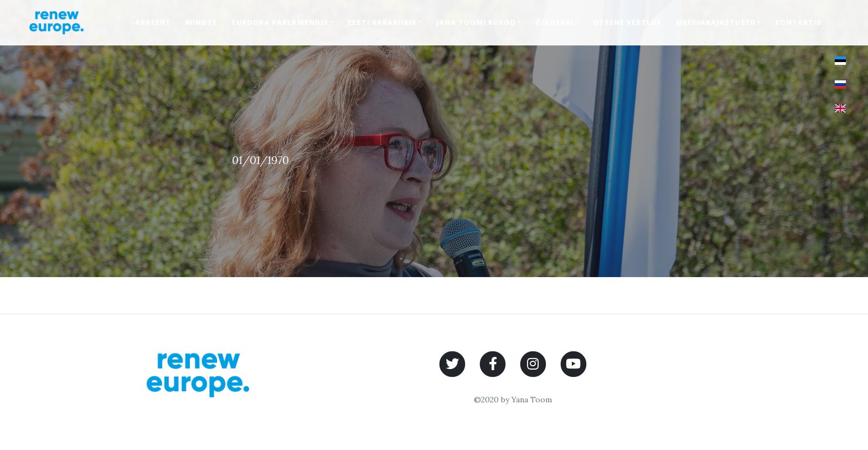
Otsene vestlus (627, 22)
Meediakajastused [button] (716, 22)
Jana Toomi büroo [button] (476, 22)
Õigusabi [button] (554, 22)
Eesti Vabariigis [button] (382, 22)
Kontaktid (799, 22)
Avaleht (153, 22)
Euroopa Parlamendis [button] (280, 22)
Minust (201, 22)
